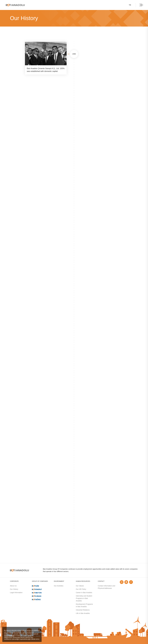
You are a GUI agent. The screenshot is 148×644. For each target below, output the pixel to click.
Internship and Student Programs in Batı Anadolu (84, 598)
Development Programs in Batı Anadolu (84, 605)
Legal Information (16, 593)
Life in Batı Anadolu (83, 613)
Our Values (80, 586)
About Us (13, 586)
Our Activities (59, 586)
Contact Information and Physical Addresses (106, 587)
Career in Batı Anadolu (84, 593)
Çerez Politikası (9, 636)
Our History (14, 589)
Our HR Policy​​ (81, 589)
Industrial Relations (83, 610)
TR (130, 5)
